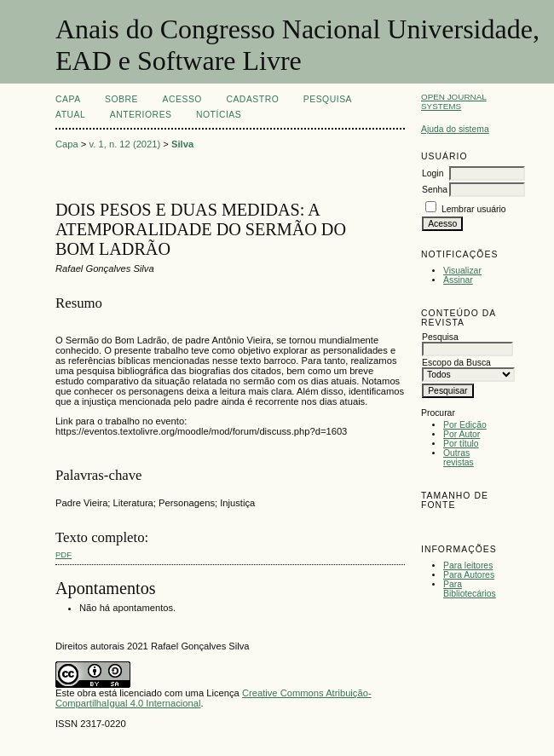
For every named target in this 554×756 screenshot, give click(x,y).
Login (433, 173)
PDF (63, 554)
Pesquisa (328, 99)
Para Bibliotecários (470, 589)
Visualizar (462, 271)
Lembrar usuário (474, 209)
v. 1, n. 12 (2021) (125, 144)
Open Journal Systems (454, 101)
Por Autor (462, 434)
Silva (182, 144)
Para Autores (469, 575)
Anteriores (141, 115)
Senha (435, 190)
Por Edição (465, 425)
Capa (68, 99)
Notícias (219, 115)
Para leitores (468, 566)
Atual (70, 115)
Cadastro (252, 99)
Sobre (121, 99)
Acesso (182, 99)
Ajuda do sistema (455, 129)
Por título (461, 444)
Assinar (458, 280)
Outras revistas (459, 458)
